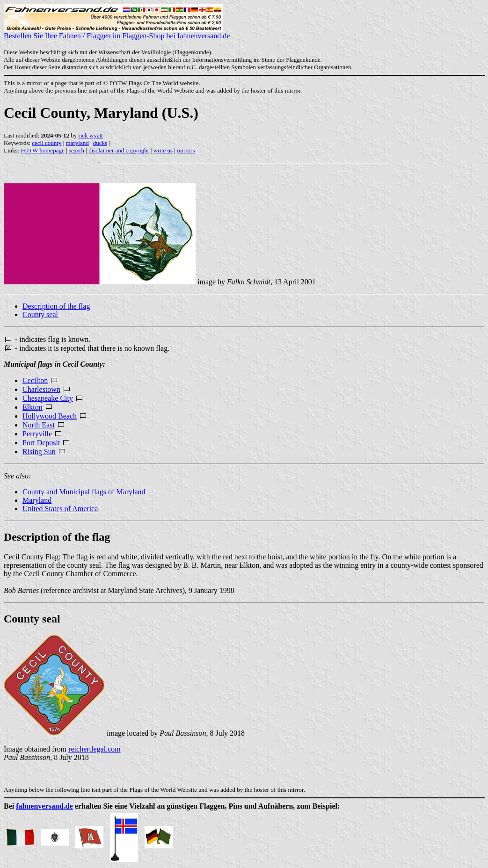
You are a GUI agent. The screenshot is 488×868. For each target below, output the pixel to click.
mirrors (186, 150)
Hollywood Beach (50, 416)
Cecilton (35, 380)
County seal (40, 315)
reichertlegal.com (95, 749)
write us (163, 150)
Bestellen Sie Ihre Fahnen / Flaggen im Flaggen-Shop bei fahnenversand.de (117, 33)
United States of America (60, 509)
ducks (100, 143)
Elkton (33, 407)
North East (39, 425)
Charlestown (41, 389)
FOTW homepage (42, 150)
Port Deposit (41, 443)
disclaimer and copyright (119, 150)
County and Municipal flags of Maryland (84, 492)
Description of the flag (56, 306)
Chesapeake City (48, 398)
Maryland (37, 500)
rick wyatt (91, 135)
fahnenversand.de (44, 806)
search (76, 150)
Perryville (37, 434)
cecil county (47, 143)
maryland (77, 143)
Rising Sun (39, 452)
